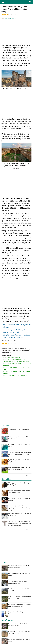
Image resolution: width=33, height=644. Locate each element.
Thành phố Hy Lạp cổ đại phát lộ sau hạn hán (15, 375)
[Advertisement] (16, 32)
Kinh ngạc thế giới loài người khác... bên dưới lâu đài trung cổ (16, 372)
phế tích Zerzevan (6, 352)
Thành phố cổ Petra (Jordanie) (11, 358)
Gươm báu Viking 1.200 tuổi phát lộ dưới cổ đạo (16, 361)
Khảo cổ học (13, 19)
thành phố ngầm (6, 350)
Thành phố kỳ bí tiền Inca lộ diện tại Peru (14, 359)
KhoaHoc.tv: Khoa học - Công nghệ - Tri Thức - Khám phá (16, 2)
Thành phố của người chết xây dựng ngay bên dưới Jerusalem (17, 364)
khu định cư (11, 348)
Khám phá (7, 19)
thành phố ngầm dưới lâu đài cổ (21, 350)
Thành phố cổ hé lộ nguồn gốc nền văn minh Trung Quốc (17, 368)
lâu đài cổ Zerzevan (21, 348)
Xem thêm (29, 475)
